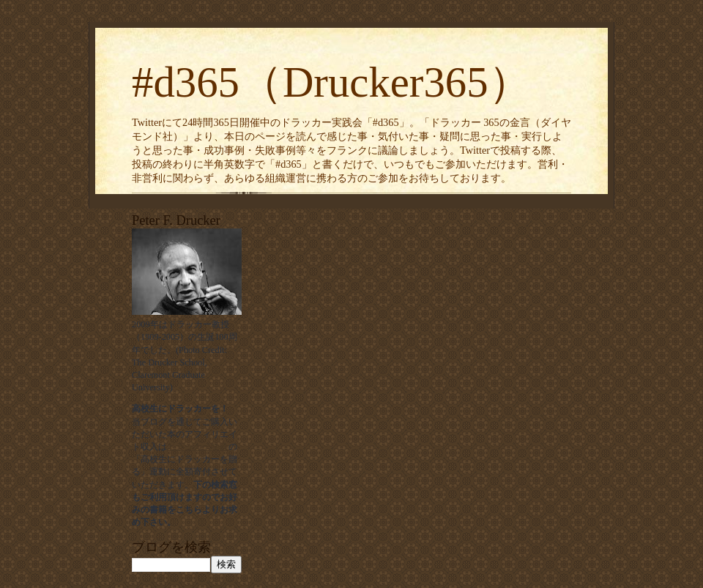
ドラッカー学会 (198, 447)
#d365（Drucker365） (332, 82)
